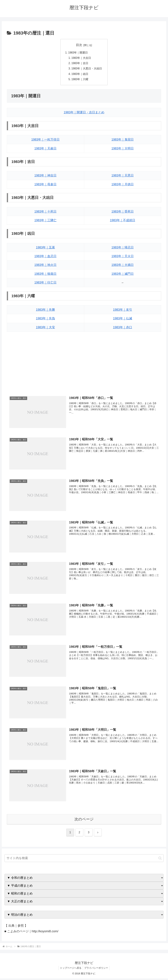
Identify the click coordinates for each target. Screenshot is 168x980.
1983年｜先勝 (45, 311)
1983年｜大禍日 (123, 266)
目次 (79, 45)
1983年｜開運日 (78, 53)
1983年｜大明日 (123, 150)
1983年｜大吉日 (81, 58)
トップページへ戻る (70, 969)
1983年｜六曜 (80, 80)
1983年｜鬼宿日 (123, 141)
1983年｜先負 (45, 320)
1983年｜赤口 (123, 328)
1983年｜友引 (123, 311)
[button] (160, 860)
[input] (84, 860)
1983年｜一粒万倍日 (45, 141)
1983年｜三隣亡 (45, 221)
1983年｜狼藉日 (45, 275)
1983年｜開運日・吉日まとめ (84, 114)
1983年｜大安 (45, 328)
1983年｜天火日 (123, 257)
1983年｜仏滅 (123, 320)
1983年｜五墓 (45, 249)
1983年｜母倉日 (45, 186)
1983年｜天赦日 (45, 150)
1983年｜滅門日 (123, 275)
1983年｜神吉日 (45, 177)
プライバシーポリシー (97, 969)
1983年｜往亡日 (45, 284)
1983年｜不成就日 (123, 221)
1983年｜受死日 (123, 213)
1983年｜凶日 (80, 75)
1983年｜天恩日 (123, 177)
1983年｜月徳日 (123, 186)
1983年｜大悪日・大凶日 (87, 69)
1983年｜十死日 (45, 213)
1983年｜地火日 (45, 266)
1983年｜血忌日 (45, 257)
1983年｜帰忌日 (123, 249)
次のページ (84, 821)
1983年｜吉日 (80, 64)
